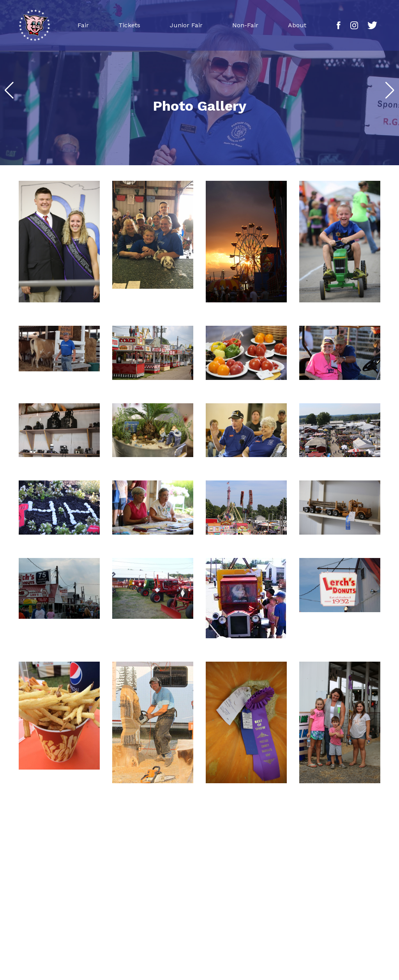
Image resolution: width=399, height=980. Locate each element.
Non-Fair (245, 25)
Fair (83, 25)
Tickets (129, 25)
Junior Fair (186, 25)
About (297, 25)
